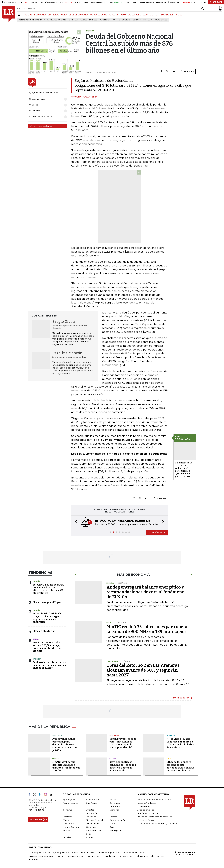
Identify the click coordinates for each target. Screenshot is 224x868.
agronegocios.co (61, 853)
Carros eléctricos (89, 20)
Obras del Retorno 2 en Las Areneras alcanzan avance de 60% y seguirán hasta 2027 (143, 670)
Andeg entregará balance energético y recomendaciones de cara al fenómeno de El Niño (145, 592)
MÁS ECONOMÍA (181, 698)
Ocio (112, 827)
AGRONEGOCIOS (98, 15)
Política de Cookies (146, 820)
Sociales (171, 735)
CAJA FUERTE (150, 15)
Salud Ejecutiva (116, 830)
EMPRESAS (53, 15)
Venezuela (57, 735)
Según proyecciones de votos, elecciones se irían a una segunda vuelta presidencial (123, 743)
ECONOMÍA (40, 15)
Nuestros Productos (147, 803)
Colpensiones (161, 20)
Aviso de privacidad (146, 810)
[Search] (202, 9)
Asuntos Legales (70, 803)
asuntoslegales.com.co (39, 853)
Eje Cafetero (124, 20)
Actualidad (115, 735)
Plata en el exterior (44, 631)
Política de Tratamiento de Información (155, 817)
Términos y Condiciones (148, 813)
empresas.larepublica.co (83, 853)
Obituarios (91, 827)
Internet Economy (71, 827)
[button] (75, 522)
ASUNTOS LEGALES (131, 15)
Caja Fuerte (92, 803)
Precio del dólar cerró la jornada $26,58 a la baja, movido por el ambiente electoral (47, 647)
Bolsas (36, 639)
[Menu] (19, 15)
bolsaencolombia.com (133, 853)
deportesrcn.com (37, 859)
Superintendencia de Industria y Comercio (157, 824)
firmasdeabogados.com (109, 853)
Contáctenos (143, 806)
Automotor (105, 20)
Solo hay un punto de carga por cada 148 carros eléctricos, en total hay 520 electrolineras (48, 589)
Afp (150, 20)
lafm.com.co (142, 856)
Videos (89, 837)
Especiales (91, 817)
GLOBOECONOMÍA (78, 15)
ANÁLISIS (114, 15)
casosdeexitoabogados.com (42, 856)
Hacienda (37, 659)
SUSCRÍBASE (216, 2)
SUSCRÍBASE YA (157, 532)
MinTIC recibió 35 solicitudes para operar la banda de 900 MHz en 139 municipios (148, 629)
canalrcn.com (94, 856)
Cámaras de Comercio (56, 20)
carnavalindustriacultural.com (72, 856)
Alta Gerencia (92, 800)
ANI (114, 20)
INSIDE (179, 15)
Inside (112, 824)
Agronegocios (70, 800)
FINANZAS (27, 15)
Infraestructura (93, 824)
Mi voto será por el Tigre (47, 602)
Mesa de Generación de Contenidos (154, 800)
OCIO (64, 15)
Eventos (113, 817)
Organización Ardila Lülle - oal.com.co (185, 853)
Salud (169, 759)
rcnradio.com (110, 856)
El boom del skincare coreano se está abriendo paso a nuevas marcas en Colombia (180, 766)
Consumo (67, 810)
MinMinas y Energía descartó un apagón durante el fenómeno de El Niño (66, 766)
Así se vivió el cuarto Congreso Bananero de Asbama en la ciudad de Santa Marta (180, 743)
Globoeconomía (117, 820)
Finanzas (67, 820)
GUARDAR (187, 71)
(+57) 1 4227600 (36, 810)
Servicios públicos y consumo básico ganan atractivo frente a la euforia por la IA (123, 766)
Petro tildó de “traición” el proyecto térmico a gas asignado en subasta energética (48, 618)
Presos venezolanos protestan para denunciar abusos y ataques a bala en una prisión (65, 745)
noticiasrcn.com (126, 856)
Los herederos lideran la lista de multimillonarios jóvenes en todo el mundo (50, 665)
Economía (114, 810)
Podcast (67, 830)
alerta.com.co (158, 856)
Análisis (113, 800)
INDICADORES (166, 15)
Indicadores (68, 824)
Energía (36, 581)
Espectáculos (139, 20)
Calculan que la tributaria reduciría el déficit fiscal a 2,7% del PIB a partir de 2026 (183, 470)
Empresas (73, 20)
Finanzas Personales (95, 820)
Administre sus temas (41, 126)
